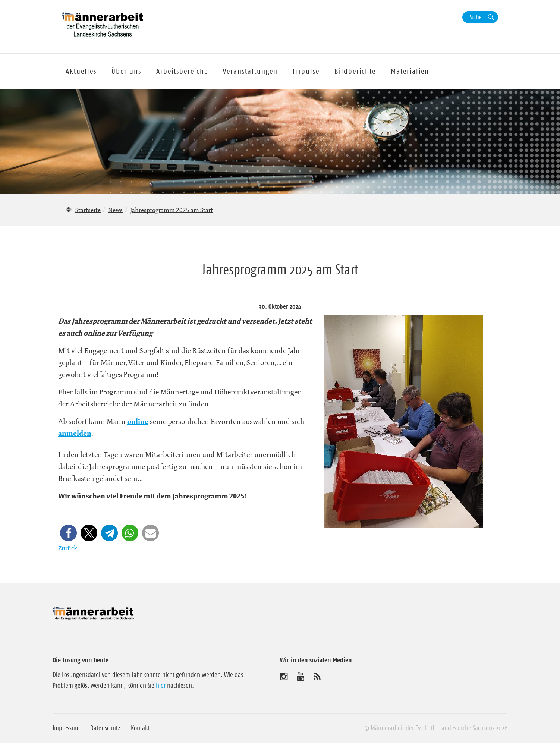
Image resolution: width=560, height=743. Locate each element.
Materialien (410, 71)
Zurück (68, 548)
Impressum (66, 728)
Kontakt (140, 728)
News (115, 210)
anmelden (75, 434)
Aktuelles (81, 71)
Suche (476, 17)
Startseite (88, 210)
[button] (68, 533)
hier (161, 686)
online (138, 422)
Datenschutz (105, 728)
